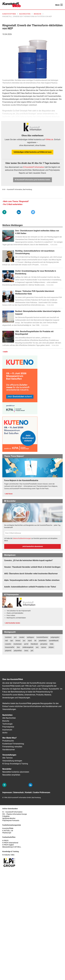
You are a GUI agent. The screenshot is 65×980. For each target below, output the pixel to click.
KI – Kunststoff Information (12, 812)
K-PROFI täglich (8, 845)
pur (24, 641)
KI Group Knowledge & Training (15, 764)
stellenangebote (28, 647)
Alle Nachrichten (9, 718)
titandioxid (34, 644)
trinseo (18, 641)
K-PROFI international (10, 843)
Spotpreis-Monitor (9, 818)
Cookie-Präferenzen (42, 792)
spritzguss (30, 637)
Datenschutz (19, 792)
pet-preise (44, 644)
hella (52, 644)
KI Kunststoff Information (34, 167)
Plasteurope (7, 833)
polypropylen (55, 637)
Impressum (7, 792)
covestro (8, 644)
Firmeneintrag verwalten (12, 747)
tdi (35, 641)
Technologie (7, 724)
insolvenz (8, 637)
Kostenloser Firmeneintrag (13, 744)
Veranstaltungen (9, 755)
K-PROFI (5, 841)
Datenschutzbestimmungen (22, 538)
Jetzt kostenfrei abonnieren (33, 546)
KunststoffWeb (8, 828)
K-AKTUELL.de (8, 831)
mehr (5, 352)
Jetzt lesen (9, 494)
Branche (6, 721)
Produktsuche (8, 741)
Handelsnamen (9, 750)
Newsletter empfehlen (11, 775)
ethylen (51, 647)
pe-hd (26, 644)
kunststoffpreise (42, 637)
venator (22, 637)
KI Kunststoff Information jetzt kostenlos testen (32, 180)
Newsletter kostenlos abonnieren (16, 772)
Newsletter (7, 769)
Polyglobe (6, 816)
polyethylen (43, 641)
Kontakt (28, 792)
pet (32, 651)
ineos (26, 651)
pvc (15, 637)
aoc (37, 647)
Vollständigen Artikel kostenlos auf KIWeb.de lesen (33, 152)
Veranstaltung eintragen (12, 761)
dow (18, 647)
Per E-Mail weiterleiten (13, 204)
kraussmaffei (10, 647)
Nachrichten (7, 715)
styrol (30, 641)
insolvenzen (18, 644)
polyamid (8, 651)
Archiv (5, 733)
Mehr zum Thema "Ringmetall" (16, 201)
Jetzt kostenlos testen (13, 623)
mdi (6, 641)
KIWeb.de (49, 140)
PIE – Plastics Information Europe (15, 814)
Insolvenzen (7, 730)
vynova (44, 647)
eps (12, 641)
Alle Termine (7, 758)
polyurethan (18, 651)
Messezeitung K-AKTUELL (12, 847)
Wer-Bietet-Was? (9, 738)
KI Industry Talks (8, 855)
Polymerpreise (8, 727)
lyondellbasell (54, 641)
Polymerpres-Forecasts (11, 821)
